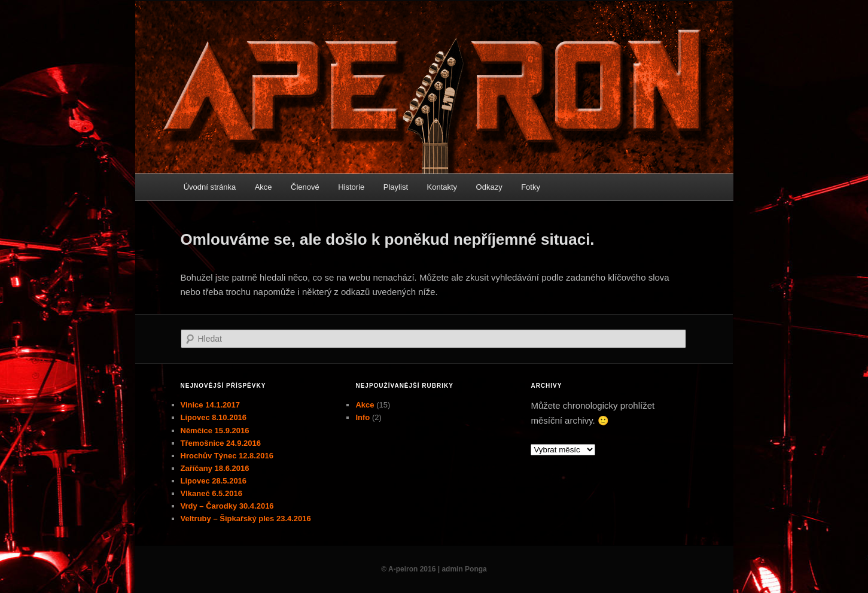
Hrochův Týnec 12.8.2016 (227, 456)
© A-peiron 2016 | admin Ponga (434, 569)
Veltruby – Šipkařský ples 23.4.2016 (246, 519)
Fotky (531, 187)
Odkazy (489, 187)
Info (363, 417)
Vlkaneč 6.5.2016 (211, 493)
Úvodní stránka (210, 187)
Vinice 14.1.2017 (211, 405)
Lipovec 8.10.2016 (214, 417)
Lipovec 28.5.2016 (214, 481)
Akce (264, 187)
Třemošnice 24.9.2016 (221, 443)
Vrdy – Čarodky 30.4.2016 (227, 506)
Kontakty (442, 187)
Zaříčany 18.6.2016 (215, 468)
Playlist (396, 187)
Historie (351, 187)
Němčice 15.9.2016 (215, 431)
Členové (305, 187)
